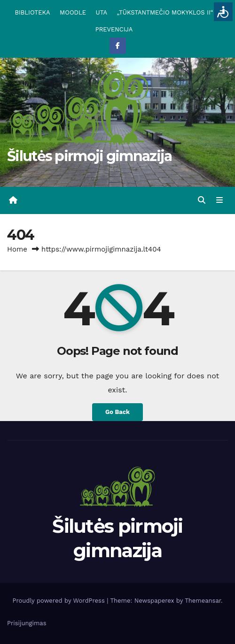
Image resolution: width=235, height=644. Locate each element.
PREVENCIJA (114, 29)
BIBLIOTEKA (32, 12)
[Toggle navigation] (220, 200)
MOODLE (73, 12)
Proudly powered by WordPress (59, 601)
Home (17, 249)
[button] (202, 200)
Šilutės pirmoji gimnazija (90, 156)
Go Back (117, 412)
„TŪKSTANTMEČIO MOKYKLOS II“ (165, 12)
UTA (102, 12)
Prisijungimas (27, 623)
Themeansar (203, 601)
